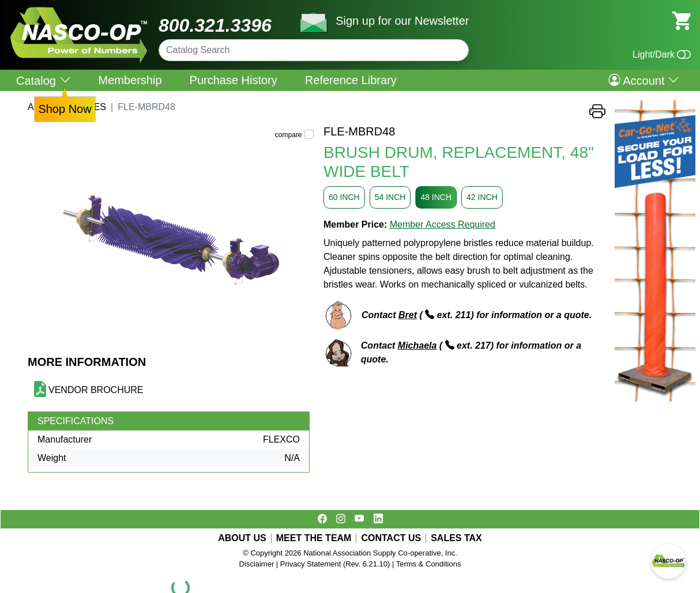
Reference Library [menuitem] (351, 80)
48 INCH (436, 197)
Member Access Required (443, 224)
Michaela (417, 345)
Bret (408, 315)
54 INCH (390, 197)
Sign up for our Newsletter (402, 21)
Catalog (44, 80)
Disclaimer (257, 564)
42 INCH (482, 197)
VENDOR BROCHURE (96, 390)
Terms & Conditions (429, 564)
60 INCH (344, 197)
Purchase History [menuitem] (234, 80)
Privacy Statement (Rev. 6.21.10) (335, 564)
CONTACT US (391, 538)
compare (289, 135)
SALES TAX (456, 538)
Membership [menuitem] (130, 80)
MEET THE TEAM (314, 538)
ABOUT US (242, 538)
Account (644, 80)
